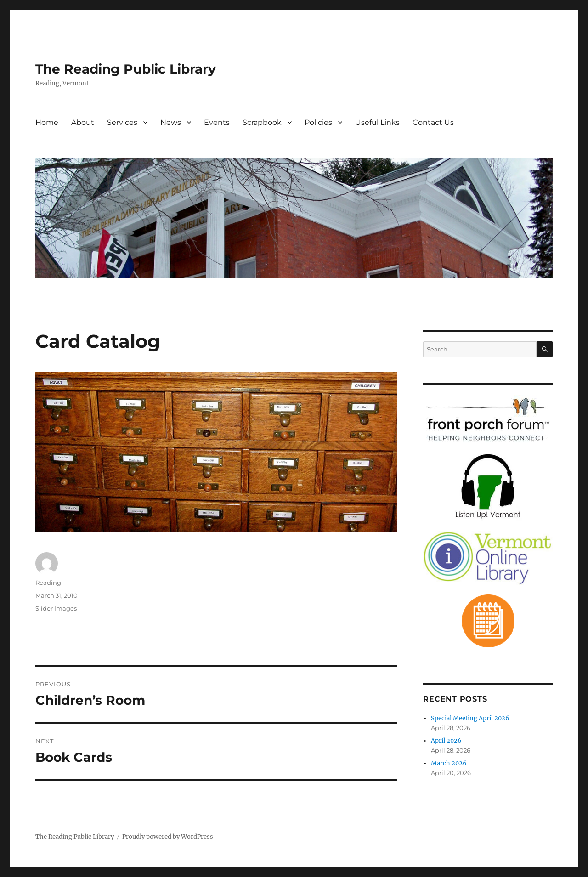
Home (47, 122)
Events (217, 122)
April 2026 (446, 741)
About (83, 122)
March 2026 (449, 763)
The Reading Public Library (126, 69)
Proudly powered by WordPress (168, 837)
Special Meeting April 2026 (470, 718)
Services (122, 122)
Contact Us (433, 122)
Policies (318, 122)
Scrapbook (262, 122)
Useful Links (377, 122)
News (171, 122)
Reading (48, 583)
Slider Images (56, 608)
